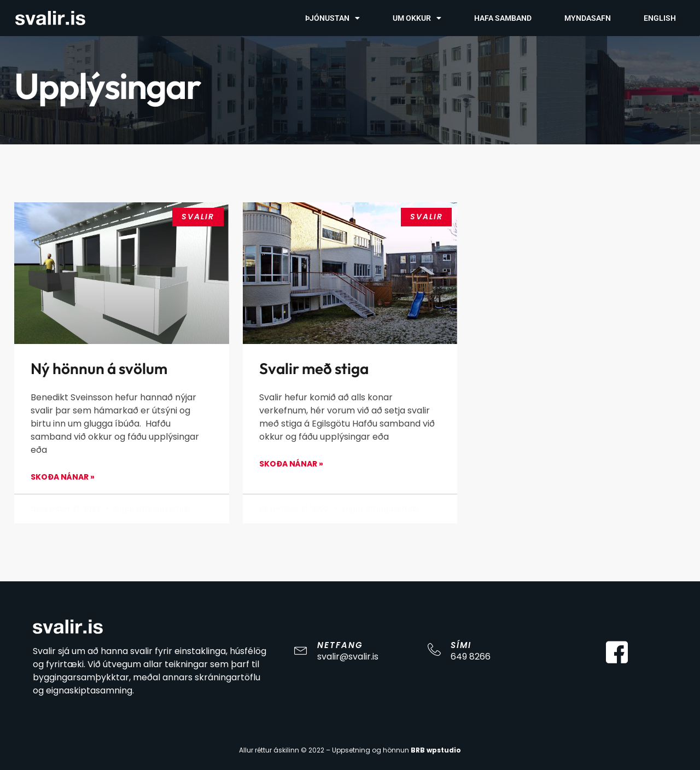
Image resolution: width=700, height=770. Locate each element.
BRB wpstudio (436, 750)
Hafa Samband (503, 18)
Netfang (340, 645)
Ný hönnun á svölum (99, 368)
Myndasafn (588, 18)
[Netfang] (301, 650)
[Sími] (434, 650)
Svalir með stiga (314, 368)
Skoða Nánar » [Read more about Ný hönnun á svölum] (63, 477)
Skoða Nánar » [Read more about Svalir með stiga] (291, 464)
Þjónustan (332, 18)
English (660, 18)
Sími (461, 645)
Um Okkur (417, 18)
